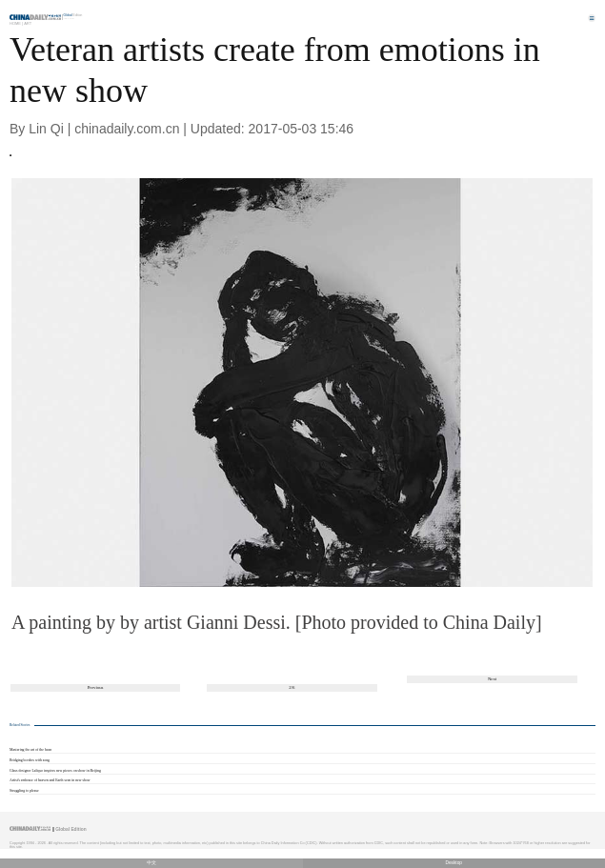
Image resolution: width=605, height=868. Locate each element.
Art (28, 23)
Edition (73, 15)
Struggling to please (24, 791)
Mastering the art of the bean (30, 750)
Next (492, 679)
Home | (16, 23)
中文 (151, 863)
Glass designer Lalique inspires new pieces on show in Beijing (55, 771)
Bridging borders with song (30, 760)
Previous (96, 687)
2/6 (292, 687)
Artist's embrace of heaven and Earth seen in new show (50, 780)
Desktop (454, 863)
